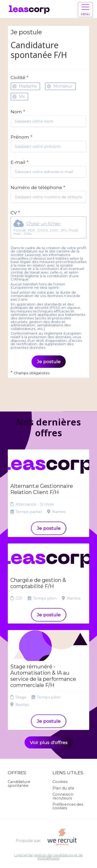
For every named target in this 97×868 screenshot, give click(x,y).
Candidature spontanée (19, 784)
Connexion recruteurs (63, 796)
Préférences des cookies (68, 806)
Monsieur (63, 86)
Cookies (60, 782)
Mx (22, 96)
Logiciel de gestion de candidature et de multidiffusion (49, 857)
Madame (28, 86)
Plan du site (63, 788)
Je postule (49, 361)
